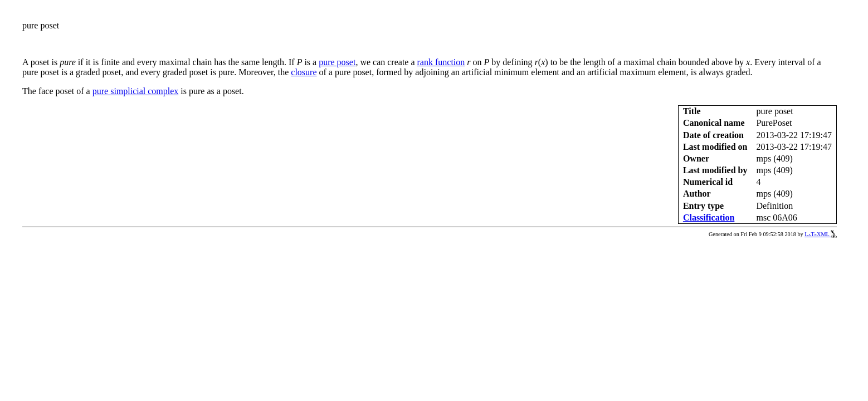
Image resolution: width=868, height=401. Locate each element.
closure (304, 72)
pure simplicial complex (136, 91)
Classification (709, 217)
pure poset (337, 62)
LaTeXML (821, 234)
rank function (441, 62)
